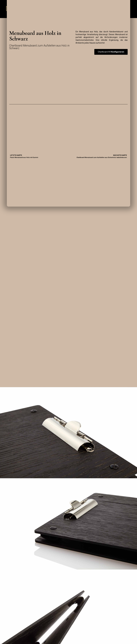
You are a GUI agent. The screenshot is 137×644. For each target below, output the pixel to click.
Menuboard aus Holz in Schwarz (35, 36)
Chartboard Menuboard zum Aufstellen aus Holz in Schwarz (39, 47)
